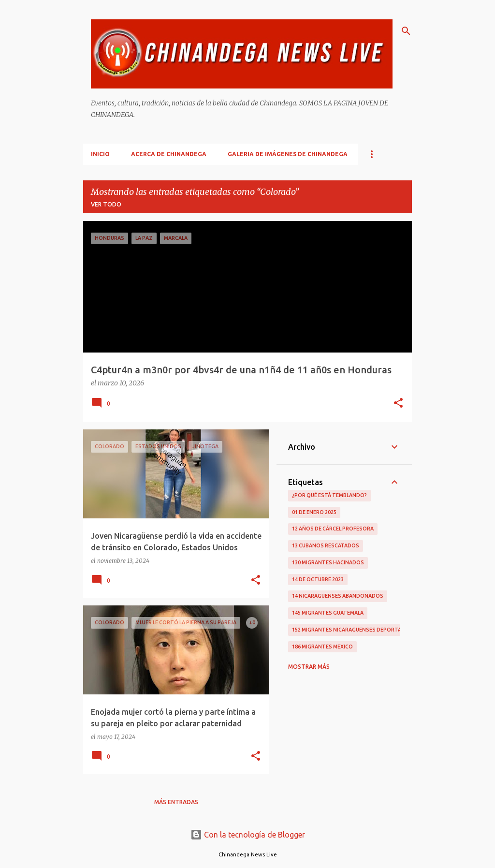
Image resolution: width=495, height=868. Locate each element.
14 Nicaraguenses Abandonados (338, 596)
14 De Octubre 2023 (318, 579)
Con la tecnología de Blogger (248, 835)
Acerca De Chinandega (169, 154)
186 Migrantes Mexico (322, 647)
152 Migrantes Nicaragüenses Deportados (352, 630)
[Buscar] (406, 31)
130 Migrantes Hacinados (328, 562)
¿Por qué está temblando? (329, 495)
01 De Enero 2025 (314, 512)
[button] (398, 404)
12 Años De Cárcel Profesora (333, 529)
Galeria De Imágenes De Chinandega (288, 154)
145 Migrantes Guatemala (328, 613)
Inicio (100, 154)
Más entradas (176, 802)
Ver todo (106, 204)
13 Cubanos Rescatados (326, 545)
